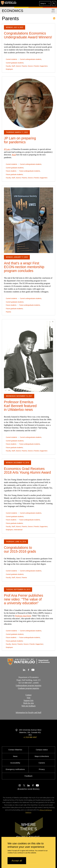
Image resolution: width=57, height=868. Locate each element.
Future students (11, 171)
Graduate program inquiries (29, 688)
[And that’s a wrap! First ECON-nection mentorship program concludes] (28, 220)
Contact (28, 695)
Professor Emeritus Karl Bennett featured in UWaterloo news (20, 406)
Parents (24, 66)
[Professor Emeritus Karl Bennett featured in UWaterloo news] (28, 357)
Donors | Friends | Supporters (38, 66)
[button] (45, 3)
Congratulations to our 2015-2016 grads (20, 549)
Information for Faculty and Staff (29, 712)
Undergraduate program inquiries (29, 685)
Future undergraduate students (30, 171)
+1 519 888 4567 (30, 737)
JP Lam (7, 149)
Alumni (18, 66)
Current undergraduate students (31, 59)
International (18, 530)
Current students (11, 59)
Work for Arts (28, 703)
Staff (13, 66)
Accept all (17, 861)
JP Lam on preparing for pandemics (20, 140)
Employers (9, 69)
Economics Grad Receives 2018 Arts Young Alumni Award (27, 471)
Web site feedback (29, 706)
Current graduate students (15, 63)
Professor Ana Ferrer (23, 616)
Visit (28, 698)
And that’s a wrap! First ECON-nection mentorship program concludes (24, 267)
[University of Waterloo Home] (9, 3)
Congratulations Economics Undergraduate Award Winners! (28, 35)
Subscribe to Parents (54, 18)
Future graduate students (14, 174)
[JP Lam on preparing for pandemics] (28, 103)
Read (14, 155)
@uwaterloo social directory (28, 789)
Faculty (8, 66)
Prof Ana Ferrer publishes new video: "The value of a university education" (24, 599)
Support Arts (28, 700)
